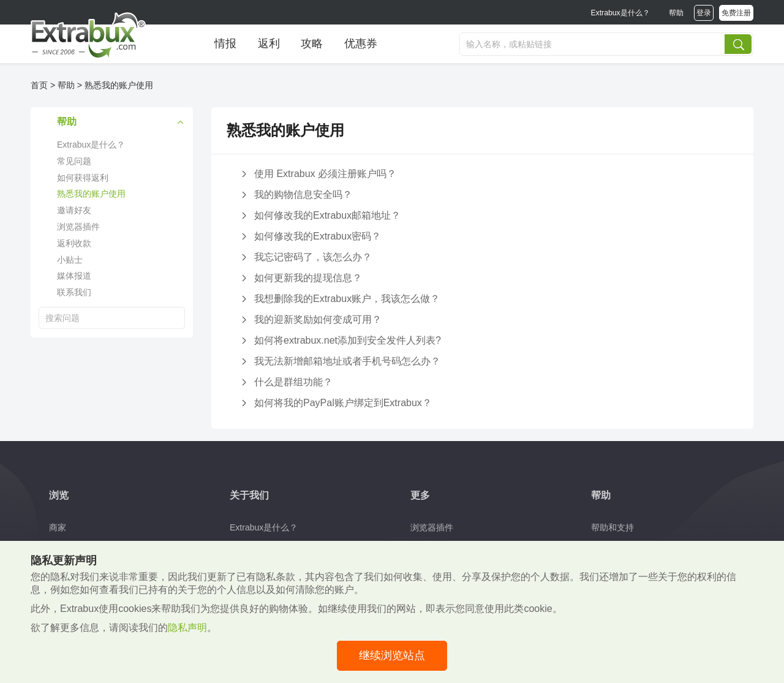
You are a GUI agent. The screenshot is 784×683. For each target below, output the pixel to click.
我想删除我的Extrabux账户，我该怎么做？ (347, 299)
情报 (225, 43)
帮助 (676, 13)
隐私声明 (187, 628)
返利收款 (74, 243)
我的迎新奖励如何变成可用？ (318, 319)
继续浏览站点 (392, 655)
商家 (58, 527)
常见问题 (74, 161)
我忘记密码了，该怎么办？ (313, 257)
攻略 (312, 43)
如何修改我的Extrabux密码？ (318, 236)
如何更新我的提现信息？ (308, 278)
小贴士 (70, 260)
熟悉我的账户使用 (119, 85)
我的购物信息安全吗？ (303, 194)
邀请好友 (74, 210)
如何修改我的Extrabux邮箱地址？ (327, 215)
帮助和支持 (612, 527)
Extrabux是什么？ (620, 13)
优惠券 (361, 43)
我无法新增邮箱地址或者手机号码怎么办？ (347, 361)
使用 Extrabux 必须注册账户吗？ (325, 174)
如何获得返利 (83, 178)
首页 (39, 85)
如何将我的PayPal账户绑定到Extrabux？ (343, 403)
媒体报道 (74, 276)
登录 (704, 13)
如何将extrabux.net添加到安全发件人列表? (348, 340)
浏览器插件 (78, 227)
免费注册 (736, 13)
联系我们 (74, 292)
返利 (269, 43)
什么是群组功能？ (293, 382)
